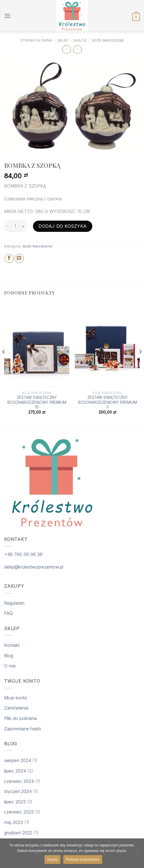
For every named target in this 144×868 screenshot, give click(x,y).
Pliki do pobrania (20, 718)
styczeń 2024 (18, 791)
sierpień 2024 (18, 760)
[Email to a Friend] (19, 259)
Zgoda (52, 859)
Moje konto (16, 698)
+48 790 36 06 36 (23, 554)
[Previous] (4, 363)
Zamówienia (16, 708)
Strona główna (36, 40)
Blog (9, 656)
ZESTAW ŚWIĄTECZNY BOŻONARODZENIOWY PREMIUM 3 (107, 402)
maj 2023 (14, 822)
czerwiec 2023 (19, 812)
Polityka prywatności (83, 859)
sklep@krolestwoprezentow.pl (34, 567)
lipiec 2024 (15, 771)
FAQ (8, 613)
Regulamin (14, 603)
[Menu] (7, 16)
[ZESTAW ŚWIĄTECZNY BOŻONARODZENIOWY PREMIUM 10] (37, 345)
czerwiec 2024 (19, 781)
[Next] (140, 363)
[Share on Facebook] (9, 259)
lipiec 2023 (15, 802)
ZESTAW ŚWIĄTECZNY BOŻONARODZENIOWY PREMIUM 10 (37, 402)
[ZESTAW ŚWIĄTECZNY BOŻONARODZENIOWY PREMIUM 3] (107, 345)
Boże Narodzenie (108, 40)
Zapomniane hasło (23, 729)
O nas (10, 666)
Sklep (63, 40)
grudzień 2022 (18, 833)
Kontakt (12, 645)
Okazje (80, 40)
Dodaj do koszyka (63, 226)
